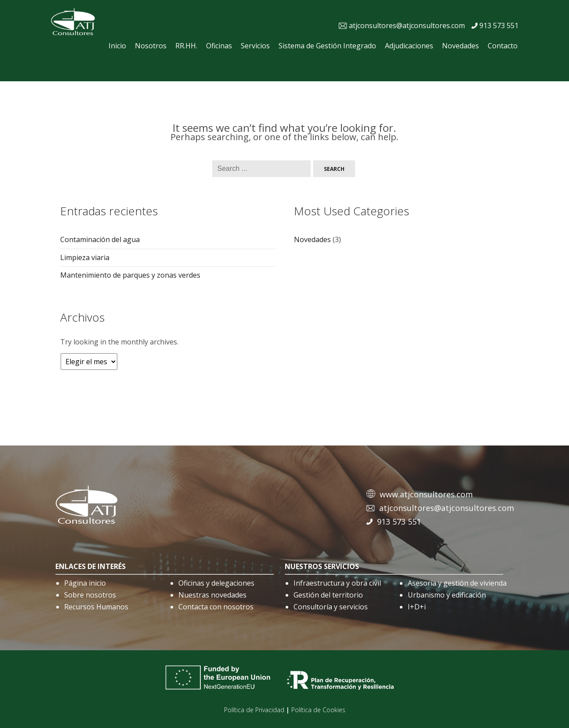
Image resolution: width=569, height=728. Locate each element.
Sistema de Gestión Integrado (327, 46)
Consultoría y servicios (331, 607)
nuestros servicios (322, 566)
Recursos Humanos (96, 607)
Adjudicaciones (409, 46)
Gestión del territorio (328, 595)
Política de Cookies (318, 710)
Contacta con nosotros (216, 607)
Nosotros (151, 46)
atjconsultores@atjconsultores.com (407, 25)
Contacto (503, 46)
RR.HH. (186, 46)
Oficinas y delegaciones (216, 583)
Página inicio (85, 583)
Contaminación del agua (100, 239)
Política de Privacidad (254, 710)
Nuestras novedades (212, 595)
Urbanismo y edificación (447, 595)
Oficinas (219, 46)
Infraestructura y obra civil (337, 583)
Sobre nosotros (90, 595)
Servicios (255, 46)
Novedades (460, 46)
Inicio (117, 46)
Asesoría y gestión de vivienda (457, 583)
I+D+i (417, 607)
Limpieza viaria (85, 257)
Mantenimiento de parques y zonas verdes (130, 275)
